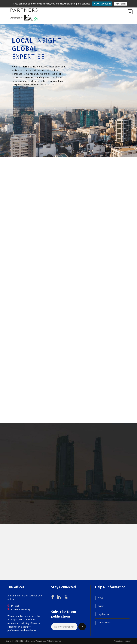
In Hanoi (15, 606)
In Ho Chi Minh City (21, 609)
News (100, 598)
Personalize (121, 4)
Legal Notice (104, 614)
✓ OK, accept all (102, 4)
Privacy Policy (104, 623)
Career (101, 606)
